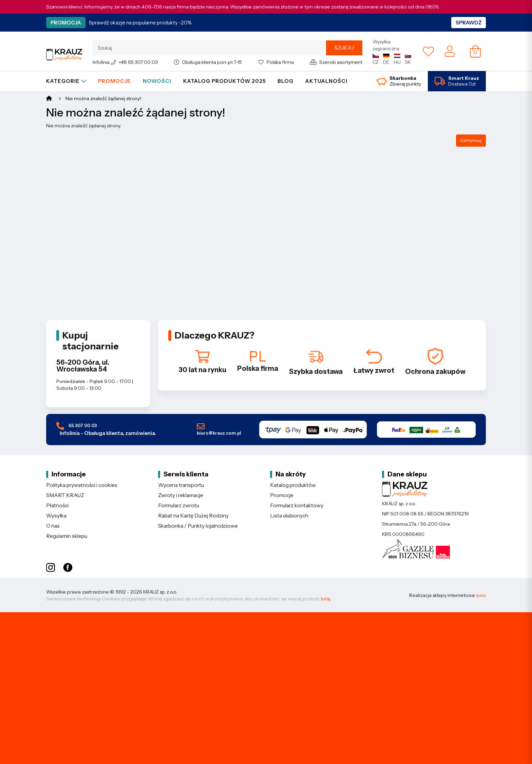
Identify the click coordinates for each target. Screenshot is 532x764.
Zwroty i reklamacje (181, 495)
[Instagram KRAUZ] (51, 568)
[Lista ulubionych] (428, 51)
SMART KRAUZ (65, 495)
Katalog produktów (293, 485)
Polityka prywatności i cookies (82, 485)
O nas (53, 526)
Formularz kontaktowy (297, 505)
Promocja (66, 23)
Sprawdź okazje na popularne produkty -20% (140, 23)
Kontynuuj (471, 140)
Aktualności (326, 81)
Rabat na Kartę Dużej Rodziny (193, 516)
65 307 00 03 (106, 429)
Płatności (57, 505)
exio (481, 595)
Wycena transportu (181, 485)
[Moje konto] (450, 51)
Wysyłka (56, 516)
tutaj (325, 599)
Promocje (115, 81)
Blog (286, 81)
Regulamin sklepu (67, 536)
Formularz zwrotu (179, 505)
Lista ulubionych (289, 516)
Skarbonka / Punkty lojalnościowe (198, 526)
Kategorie (66, 81)
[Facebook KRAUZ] (68, 568)
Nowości (157, 81)
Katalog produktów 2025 (224, 81)
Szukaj (344, 48)
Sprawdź (469, 23)
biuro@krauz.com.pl (219, 429)
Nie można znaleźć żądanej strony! (103, 98)
